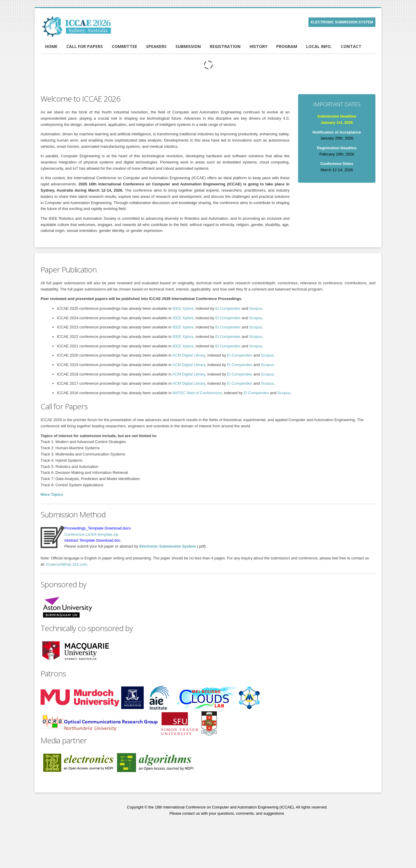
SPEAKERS (156, 46)
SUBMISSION (188, 46)
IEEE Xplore (183, 308)
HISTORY (258, 46)
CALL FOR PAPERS (85, 46)
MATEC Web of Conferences (197, 393)
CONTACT (351, 46)
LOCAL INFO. (319, 46)
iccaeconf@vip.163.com (66, 564)
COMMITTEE (124, 46)
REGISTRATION (225, 46)
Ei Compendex (228, 308)
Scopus (256, 308)
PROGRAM (287, 46)
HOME (51, 46)
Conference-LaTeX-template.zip (91, 534)
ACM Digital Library (189, 355)
